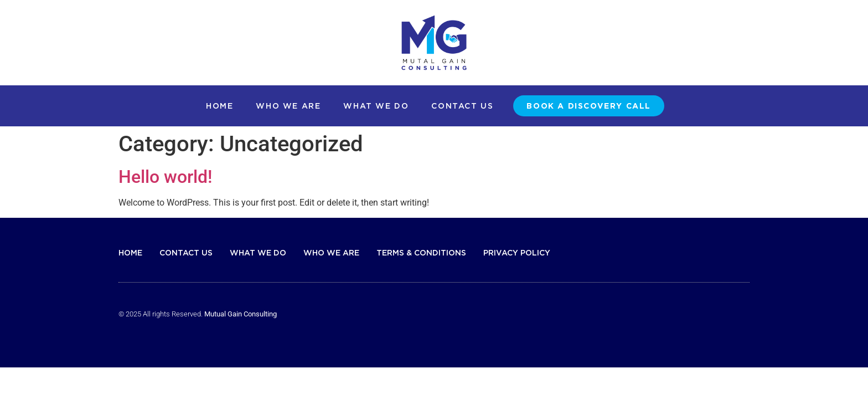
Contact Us (462, 106)
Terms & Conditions (421, 253)
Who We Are (288, 106)
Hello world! (165, 177)
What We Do (376, 106)
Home (219, 106)
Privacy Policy (517, 253)
